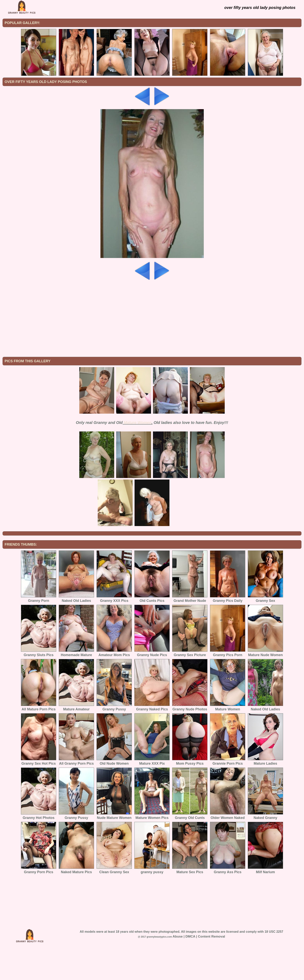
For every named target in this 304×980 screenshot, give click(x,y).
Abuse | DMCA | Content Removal (199, 968)
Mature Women (138, 455)
